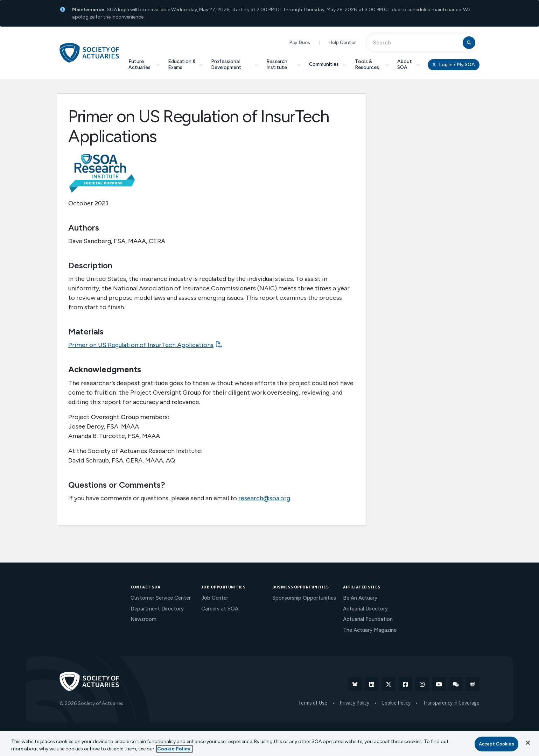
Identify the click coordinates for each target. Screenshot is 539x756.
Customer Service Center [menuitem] (161, 598)
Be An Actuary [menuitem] (360, 598)
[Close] (528, 743)
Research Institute (283, 64)
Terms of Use (313, 703)
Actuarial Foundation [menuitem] (368, 619)
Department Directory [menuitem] (157, 609)
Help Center (342, 43)
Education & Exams (185, 64)
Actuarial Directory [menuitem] (365, 609)
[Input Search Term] (416, 43)
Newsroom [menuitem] (143, 619)
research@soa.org (264, 498)
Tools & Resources (372, 64)
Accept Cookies (496, 744)
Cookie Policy (396, 703)
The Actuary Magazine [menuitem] (370, 630)
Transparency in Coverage (451, 703)
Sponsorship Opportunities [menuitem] (304, 598)
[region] (269, 743)
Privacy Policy (354, 703)
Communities (328, 64)
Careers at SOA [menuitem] (220, 609)
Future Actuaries (144, 64)
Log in (454, 65)
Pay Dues (300, 43)
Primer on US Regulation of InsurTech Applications (141, 345)
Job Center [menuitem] (215, 598)
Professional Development (234, 64)
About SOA (409, 64)
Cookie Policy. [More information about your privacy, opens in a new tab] (174, 749)
